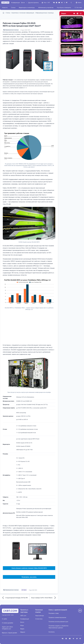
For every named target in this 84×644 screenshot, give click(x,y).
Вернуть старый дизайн (9, 633)
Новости (5, 7)
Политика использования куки (58, 622)
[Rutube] (67, 3)
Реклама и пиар (54, 613)
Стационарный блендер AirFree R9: (15, 598)
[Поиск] (71, 3)
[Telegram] (62, 3)
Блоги (23, 3)
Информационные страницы (45, 13)
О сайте (4, 619)
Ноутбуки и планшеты (64, 7)
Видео (64, 13)
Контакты (52, 632)
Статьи (13, 7)
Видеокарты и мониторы (27, 7)
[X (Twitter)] (64, 3)
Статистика (39, 619)
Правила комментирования (57, 617)
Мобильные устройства (46, 7)
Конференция (15, 3)
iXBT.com (23, 616)
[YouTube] (59, 3)
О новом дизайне (8, 623)
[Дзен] (57, 3)
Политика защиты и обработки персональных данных (58, 627)
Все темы (78, 7)
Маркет (23, 632)
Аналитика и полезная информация (23, 13)
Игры (22, 625)
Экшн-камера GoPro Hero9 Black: (44, 598)
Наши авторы (40, 616)
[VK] (54, 3)
